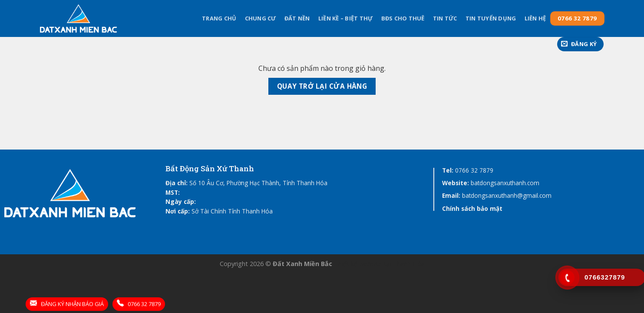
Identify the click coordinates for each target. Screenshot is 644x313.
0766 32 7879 (474, 170)
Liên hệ (535, 18)
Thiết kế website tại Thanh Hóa (379, 264)
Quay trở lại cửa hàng (322, 86)
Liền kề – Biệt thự (346, 18)
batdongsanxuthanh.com (505, 183)
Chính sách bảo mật (472, 208)
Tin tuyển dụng (491, 18)
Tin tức (445, 18)
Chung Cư (261, 18)
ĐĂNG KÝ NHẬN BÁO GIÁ (67, 304)
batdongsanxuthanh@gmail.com (507, 195)
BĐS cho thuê (403, 18)
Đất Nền (297, 18)
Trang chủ (219, 18)
